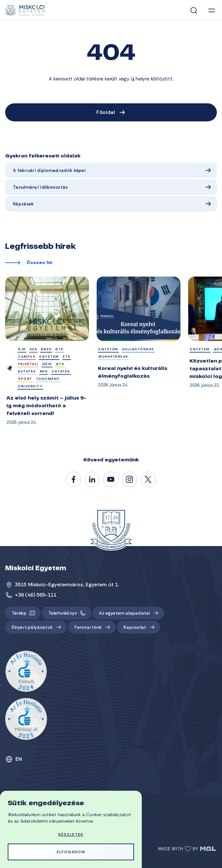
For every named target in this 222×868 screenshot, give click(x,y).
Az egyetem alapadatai (124, 613)
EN (19, 759)
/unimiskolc (74, 480)
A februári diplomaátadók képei (49, 170)
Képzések (23, 204)
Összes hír (40, 263)
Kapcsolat (135, 627)
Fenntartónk (88, 627)
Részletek (71, 835)
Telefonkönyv (63, 613)
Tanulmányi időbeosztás (40, 187)
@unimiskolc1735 (111, 480)
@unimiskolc (149, 480)
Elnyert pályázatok (32, 627)
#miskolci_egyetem (130, 480)
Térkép (19, 613)
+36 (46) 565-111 (36, 595)
